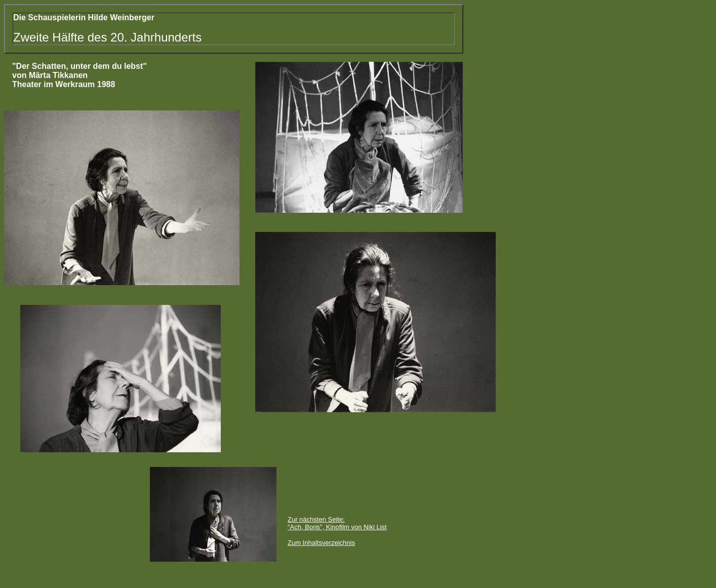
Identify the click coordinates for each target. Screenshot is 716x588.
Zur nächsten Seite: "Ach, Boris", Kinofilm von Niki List (337, 523)
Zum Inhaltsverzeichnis (321, 543)
